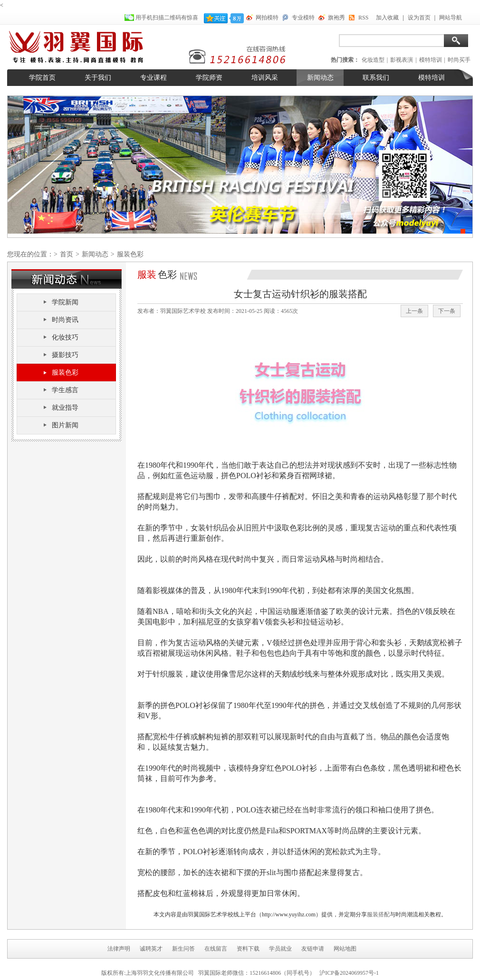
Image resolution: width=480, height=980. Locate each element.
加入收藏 (387, 18)
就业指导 (65, 408)
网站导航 (451, 18)
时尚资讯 (65, 320)
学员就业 (280, 949)
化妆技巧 (65, 337)
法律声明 (119, 949)
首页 (67, 254)
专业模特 (303, 18)
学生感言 (65, 390)
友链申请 (313, 949)
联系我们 (376, 78)
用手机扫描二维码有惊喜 (168, 18)
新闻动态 (320, 78)
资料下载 (248, 949)
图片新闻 (65, 425)
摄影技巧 (65, 355)
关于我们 (98, 78)
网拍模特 (267, 18)
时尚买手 (459, 60)
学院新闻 (65, 302)
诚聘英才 (151, 949)
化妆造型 (373, 60)
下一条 (447, 311)
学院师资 (209, 78)
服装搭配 (378, 914)
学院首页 (42, 78)
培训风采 (265, 78)
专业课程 (154, 78)
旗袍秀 (336, 18)
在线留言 (216, 949)
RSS (363, 18)
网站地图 (345, 949)
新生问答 (183, 949)
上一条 (414, 311)
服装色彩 (65, 372)
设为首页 (419, 18)
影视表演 (402, 60)
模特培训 (431, 60)
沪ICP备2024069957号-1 (349, 973)
